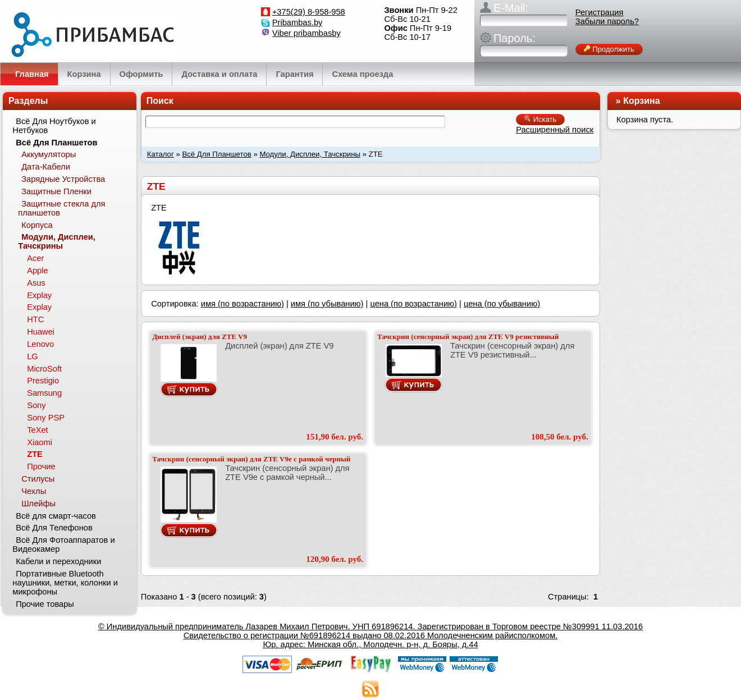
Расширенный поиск (555, 130)
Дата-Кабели (46, 167)
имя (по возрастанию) (243, 304)
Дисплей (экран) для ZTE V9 (200, 337)
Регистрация (600, 12)
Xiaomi (40, 442)
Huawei (41, 332)
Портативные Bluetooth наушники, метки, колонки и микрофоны (65, 583)
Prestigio (43, 381)
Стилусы (38, 479)
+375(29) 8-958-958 (309, 12)
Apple (38, 271)
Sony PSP (46, 418)
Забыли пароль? (607, 21)
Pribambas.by (298, 22)
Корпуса (37, 225)
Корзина (641, 101)
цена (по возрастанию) (413, 304)
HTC (35, 319)
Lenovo (40, 344)
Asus (36, 283)
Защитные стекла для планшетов (61, 208)
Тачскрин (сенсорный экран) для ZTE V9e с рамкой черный (251, 459)
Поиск (160, 101)
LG (33, 356)
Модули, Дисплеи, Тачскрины (310, 154)
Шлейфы (38, 504)
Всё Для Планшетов (216, 154)
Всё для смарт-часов (56, 516)
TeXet (37, 430)
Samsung (44, 393)
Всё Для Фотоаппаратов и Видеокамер (63, 545)
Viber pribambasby (307, 33)
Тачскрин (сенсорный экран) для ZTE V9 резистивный (468, 337)
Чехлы (34, 491)
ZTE (35, 454)
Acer (35, 258)
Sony (36, 405)
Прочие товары (45, 604)
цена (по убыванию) (502, 304)
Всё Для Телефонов (54, 528)
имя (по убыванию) (327, 304)
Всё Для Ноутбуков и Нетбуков (54, 126)
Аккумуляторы (49, 154)
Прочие (41, 466)
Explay (39, 295)
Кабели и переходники (58, 561)
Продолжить (609, 49)
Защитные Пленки (56, 191)
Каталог (161, 154)
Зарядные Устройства (63, 179)
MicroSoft (44, 369)
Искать (540, 119)
